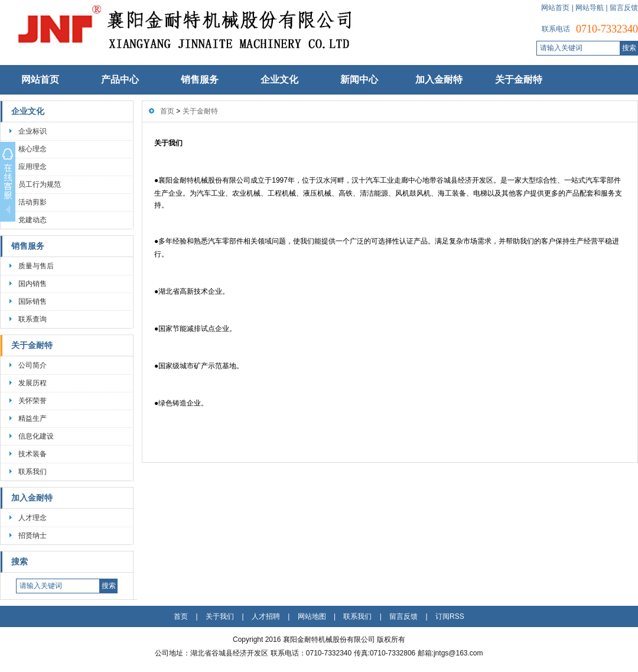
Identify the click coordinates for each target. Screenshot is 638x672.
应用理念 (32, 167)
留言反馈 (624, 8)
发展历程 (32, 383)
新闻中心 (359, 79)
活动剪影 (32, 202)
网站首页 (555, 8)
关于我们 (220, 616)
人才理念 (32, 518)
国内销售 (32, 284)
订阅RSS (450, 616)
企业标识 (32, 131)
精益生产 (32, 418)
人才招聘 (266, 616)
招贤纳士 (32, 535)
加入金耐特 (439, 79)
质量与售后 (36, 266)
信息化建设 (36, 436)
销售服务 (200, 79)
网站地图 (312, 616)
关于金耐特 (519, 79)
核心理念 (32, 149)
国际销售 (32, 301)
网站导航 (590, 8)
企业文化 (279, 79)
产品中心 (120, 79)
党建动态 (32, 220)
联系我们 (32, 472)
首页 (167, 111)
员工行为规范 (40, 184)
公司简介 (32, 365)
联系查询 (32, 319)
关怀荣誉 (32, 401)
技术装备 (32, 454)
